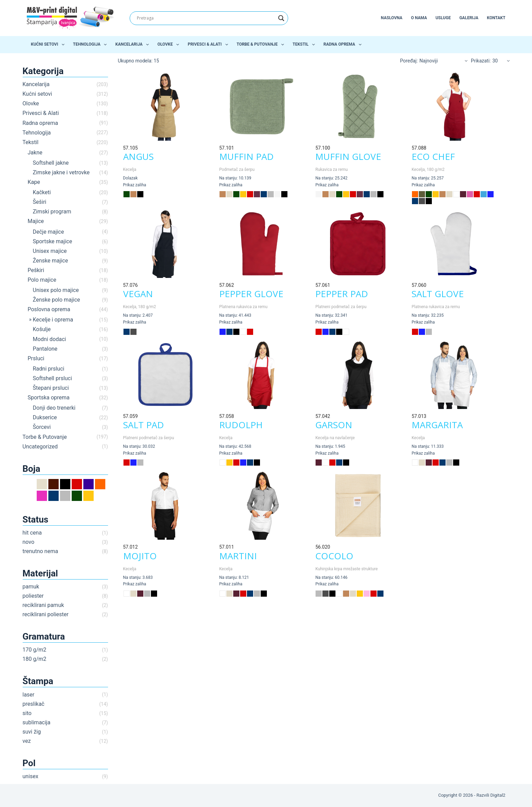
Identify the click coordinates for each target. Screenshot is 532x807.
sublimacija (37, 722)
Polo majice (42, 280)
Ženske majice (51, 261)
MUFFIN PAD (246, 156)
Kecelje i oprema (53, 320)
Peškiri (36, 270)
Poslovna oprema (49, 309)
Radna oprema (344, 45)
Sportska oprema (49, 397)
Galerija (469, 18)
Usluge (443, 18)
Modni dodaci (50, 339)
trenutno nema (40, 551)
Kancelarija (133, 45)
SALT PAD (144, 425)
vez (27, 741)
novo (29, 542)
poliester (33, 596)
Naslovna (392, 18)
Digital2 (498, 795)
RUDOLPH (241, 425)
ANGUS (138, 156)
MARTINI (238, 556)
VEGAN (138, 294)
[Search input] (206, 18)
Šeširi (40, 202)
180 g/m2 (35, 659)
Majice (36, 221)
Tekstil (305, 45)
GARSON (334, 425)
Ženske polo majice (57, 300)
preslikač (34, 704)
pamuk (31, 587)
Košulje (42, 329)
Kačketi (42, 192)
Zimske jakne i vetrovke (61, 172)
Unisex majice (50, 251)
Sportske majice (53, 241)
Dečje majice (49, 232)
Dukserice (45, 417)
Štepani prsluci (51, 388)
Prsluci (36, 358)
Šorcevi (42, 427)
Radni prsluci (49, 369)
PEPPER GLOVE (251, 294)
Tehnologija (91, 45)
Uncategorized (40, 447)
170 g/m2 (35, 650)
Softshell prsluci (52, 378)
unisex (31, 776)
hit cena (32, 533)
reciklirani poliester (46, 614)
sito (27, 713)
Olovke (170, 45)
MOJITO (140, 556)
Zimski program (52, 212)
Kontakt (496, 18)
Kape (34, 182)
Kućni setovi (49, 45)
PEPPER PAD (342, 294)
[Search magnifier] (281, 18)
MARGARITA (437, 425)
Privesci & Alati (209, 45)
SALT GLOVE (438, 294)
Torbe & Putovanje (262, 45)
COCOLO (334, 556)
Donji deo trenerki (54, 408)
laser (29, 695)
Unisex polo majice (56, 290)
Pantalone (45, 349)
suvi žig (32, 732)
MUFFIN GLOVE (348, 156)
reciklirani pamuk (43, 605)
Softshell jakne (51, 163)
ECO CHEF (433, 156)
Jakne (35, 153)
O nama (419, 18)
